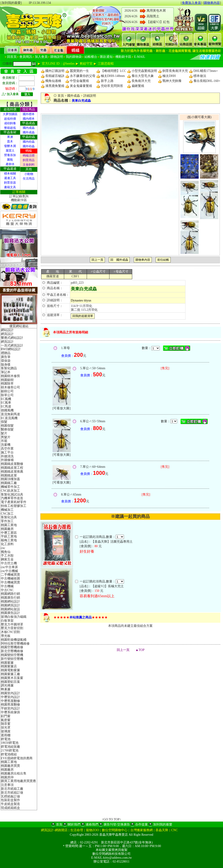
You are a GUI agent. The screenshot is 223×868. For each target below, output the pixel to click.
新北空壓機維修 (12, 651)
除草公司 (7, 395)
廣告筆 (6, 357)
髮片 (4, 433)
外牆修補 (7, 460)
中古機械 (7, 586)
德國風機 (7, 410)
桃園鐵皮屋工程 (12, 468)
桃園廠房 (7, 529)
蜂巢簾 (6, 689)
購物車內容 (212, 3)
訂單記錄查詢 (19, 196)
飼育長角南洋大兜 (175, 71)
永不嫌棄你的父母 (83, 76)
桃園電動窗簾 (10, 670)
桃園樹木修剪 (10, 376)
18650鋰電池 (10, 743)
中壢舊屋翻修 (10, 701)
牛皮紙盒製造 (10, 804)
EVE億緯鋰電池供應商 (17, 758)
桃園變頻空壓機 (12, 655)
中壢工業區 (9, 533)
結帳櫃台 (91, 57)
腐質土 (10, 151)
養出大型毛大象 (143, 76)
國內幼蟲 (29, 142)
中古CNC (7, 590)
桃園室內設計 (10, 693)
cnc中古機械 (9, 571)
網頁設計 (7, 334)
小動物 (29, 174)
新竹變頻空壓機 (12, 659)
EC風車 (6, 403)
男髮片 (6, 437)
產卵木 (10, 164)
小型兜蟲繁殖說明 (144, 71)
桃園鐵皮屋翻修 (12, 464)
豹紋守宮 (86, 64)
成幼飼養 (10, 123)
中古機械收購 (10, 578)
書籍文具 (10, 187)
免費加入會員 (191, 3)
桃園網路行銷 (10, 594)
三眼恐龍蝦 (106, 64)
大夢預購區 (10, 114)
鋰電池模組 (9, 754)
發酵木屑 (10, 146)
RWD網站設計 (11, 349)
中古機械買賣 (10, 582)
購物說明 (57, 57)
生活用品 (29, 178)
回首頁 (12, 57)
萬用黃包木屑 (156, 11)
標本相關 (10, 173)
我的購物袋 (74, 57)
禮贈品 (6, 353)
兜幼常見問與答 (112, 86)
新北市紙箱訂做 (12, 793)
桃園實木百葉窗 (12, 678)
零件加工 (7, 521)
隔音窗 (6, 724)
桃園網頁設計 (10, 605)
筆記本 (6, 372)
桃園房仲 (7, 777)
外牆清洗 (7, 456)
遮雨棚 (6, 735)
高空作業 (7, 449)
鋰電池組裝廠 (10, 747)
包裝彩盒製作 (10, 800)
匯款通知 (106, 57)
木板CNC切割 (11, 632)
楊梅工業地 (9, 540)
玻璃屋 (6, 731)
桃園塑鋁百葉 (10, 682)
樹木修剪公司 (10, 387)
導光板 (6, 636)
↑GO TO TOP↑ (111, 819)
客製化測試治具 (12, 495)
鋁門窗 (6, 716)
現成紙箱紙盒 (10, 808)
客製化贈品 (9, 368)
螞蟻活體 (29, 156)
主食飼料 (29, 165)
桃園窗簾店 (9, 666)
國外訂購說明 (55, 71)
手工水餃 (7, 555)
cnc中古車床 (9, 567)
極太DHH (169, 76)
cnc (3, 548)
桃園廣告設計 (10, 613)
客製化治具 (9, 517)
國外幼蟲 (29, 146)
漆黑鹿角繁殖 (55, 86)
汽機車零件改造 (12, 498)
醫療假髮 (7, 429)
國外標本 (29, 114)
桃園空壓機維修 (12, 647)
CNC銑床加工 (11, 491)
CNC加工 (7, 514)
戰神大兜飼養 (172, 81)
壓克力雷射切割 (12, 628)
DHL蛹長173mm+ (206, 71)
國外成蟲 (29, 132)
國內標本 (29, 119)
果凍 (10, 137)
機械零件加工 (10, 487)
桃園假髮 (7, 426)
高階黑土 (153, 16)
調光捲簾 (7, 685)
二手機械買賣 (10, 575)
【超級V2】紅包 (158, 22)
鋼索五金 (7, 559)
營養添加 (10, 155)
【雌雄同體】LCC (113, 71)
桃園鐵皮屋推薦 (12, 472)
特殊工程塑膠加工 (14, 506)
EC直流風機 (9, 418)
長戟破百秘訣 (55, 76)
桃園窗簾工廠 (10, 674)
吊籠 (4, 441)
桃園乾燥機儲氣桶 (14, 640)
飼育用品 (29, 160)
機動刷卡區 (123, 57)
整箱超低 (10, 128)
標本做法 (200, 76)
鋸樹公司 (7, 391)
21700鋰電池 (10, 750)
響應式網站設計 (12, 338)
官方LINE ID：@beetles (58, 64)
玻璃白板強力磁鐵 (14, 617)
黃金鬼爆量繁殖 (81, 86)
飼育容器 (10, 183)
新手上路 (107, 81)
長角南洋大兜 (141, 81)
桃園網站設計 (10, 601)
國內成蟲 (29, 128)
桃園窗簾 (7, 663)
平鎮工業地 (9, 536)
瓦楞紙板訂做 (10, 796)
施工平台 (7, 452)
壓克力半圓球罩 (12, 624)
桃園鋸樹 (7, 380)
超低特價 (10, 119)
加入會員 (41, 57)
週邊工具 (10, 178)
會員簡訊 (26, 57)
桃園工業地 (9, 525)
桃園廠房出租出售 (14, 773)
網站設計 (7, 330)
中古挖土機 (9, 563)
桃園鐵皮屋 (9, 475)
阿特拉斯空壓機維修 (15, 644)
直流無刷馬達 (10, 414)
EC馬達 (6, 406)
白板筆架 (7, 621)
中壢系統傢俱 (10, 712)
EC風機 (6, 399)
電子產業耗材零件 (14, 502)
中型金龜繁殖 (79, 81)
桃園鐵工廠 (9, 483)
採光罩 (6, 728)
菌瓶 (10, 160)
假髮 (4, 422)
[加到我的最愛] (11, 3)
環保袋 (6, 361)
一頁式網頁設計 (12, 345)
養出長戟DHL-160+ (207, 81)
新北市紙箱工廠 (12, 789)
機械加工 (7, 510)
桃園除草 (7, 383)
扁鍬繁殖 (138, 86)
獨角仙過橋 (53, 81)
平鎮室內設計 (10, 708)
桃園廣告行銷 (10, 598)
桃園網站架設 (10, 609)
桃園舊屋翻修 (10, 705)
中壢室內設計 (10, 697)
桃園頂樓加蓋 (10, 479)
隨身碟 (6, 365)
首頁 (61, 96)
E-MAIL (140, 57)
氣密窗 (6, 720)
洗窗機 (6, 445)
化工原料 (7, 544)
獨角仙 (6, 552)
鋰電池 (6, 739)
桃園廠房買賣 (10, 766)
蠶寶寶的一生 (79, 71)
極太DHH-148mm (113, 76)
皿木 (10, 141)
